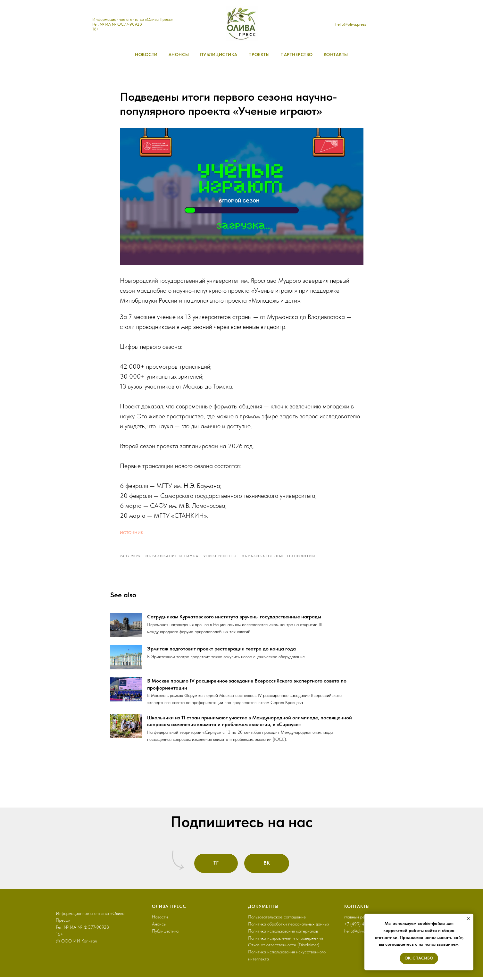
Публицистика (165, 934)
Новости (160, 920)
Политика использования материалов (283, 934)
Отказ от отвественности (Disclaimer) (284, 948)
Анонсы (159, 927)
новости (146, 54)
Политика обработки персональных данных (289, 927)
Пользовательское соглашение (277, 920)
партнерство (297, 54)
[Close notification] (469, 918)
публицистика (219, 54)
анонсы (179, 54)
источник (132, 533)
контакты (336, 54)
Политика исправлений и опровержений (286, 941)
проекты (259, 54)
